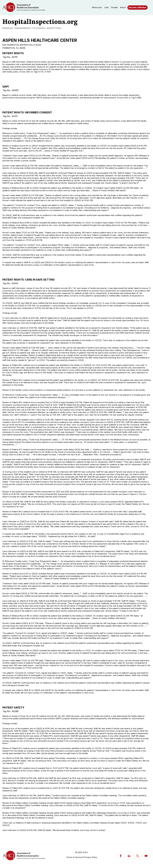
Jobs (106, 7)
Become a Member (138, 7)
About (123, 7)
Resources (97, 7)
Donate (114, 7)
